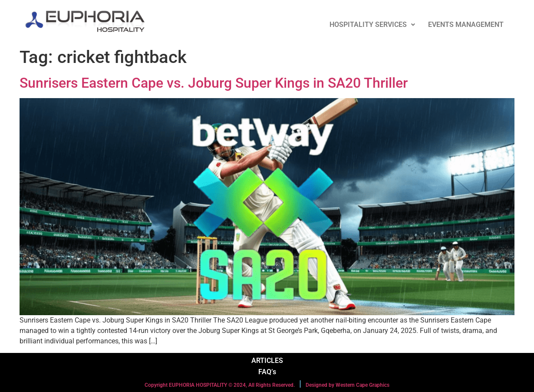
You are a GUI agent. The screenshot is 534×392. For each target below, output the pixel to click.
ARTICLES (267, 361)
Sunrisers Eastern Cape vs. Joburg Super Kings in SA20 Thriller (214, 83)
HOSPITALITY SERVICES (372, 25)
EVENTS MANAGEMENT (466, 25)
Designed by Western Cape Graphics (348, 385)
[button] (372, 25)
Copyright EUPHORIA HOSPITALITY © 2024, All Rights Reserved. (220, 385)
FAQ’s (267, 372)
